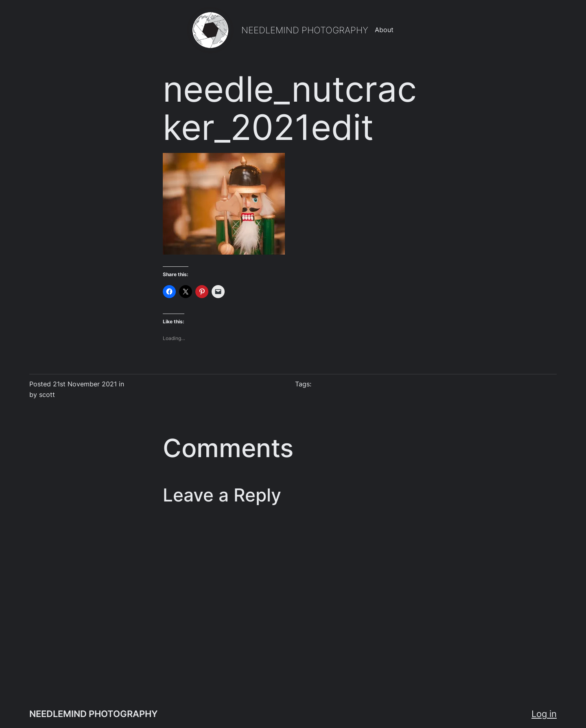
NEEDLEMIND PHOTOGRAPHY (305, 30)
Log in (544, 714)
